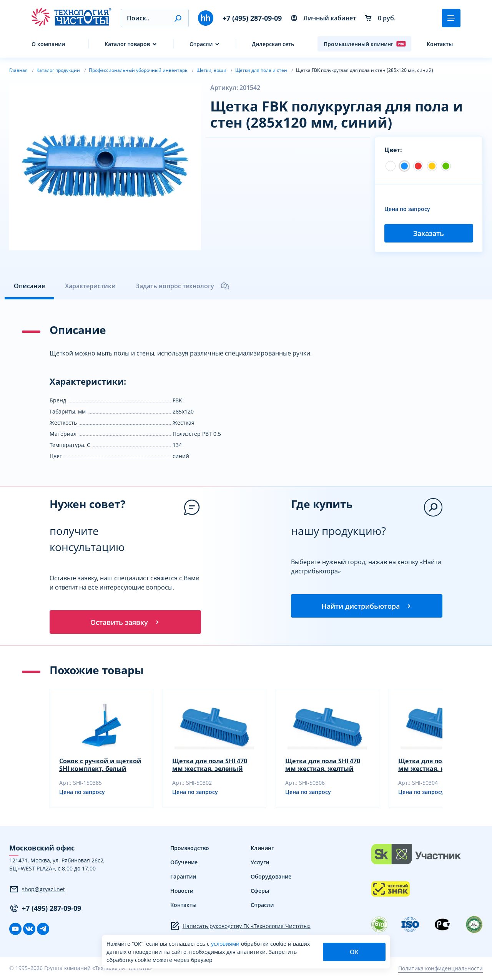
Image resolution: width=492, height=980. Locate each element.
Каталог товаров (127, 44)
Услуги (260, 863)
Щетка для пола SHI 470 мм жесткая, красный (436, 766)
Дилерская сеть (273, 44)
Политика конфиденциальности (440, 969)
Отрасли (201, 44)
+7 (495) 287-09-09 (252, 18)
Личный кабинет (323, 18)
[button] (178, 18)
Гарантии (183, 878)
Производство (190, 849)
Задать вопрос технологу (183, 286)
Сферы (260, 892)
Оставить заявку (125, 623)
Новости (182, 892)
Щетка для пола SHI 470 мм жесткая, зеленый (210, 766)
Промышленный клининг (365, 44)
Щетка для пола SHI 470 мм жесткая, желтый (323, 766)
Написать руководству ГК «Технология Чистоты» (240, 927)
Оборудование (271, 878)
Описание (29, 286)
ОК (354, 952)
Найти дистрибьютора (367, 606)
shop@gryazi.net (37, 890)
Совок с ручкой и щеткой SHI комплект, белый (100, 766)
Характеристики (90, 286)
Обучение (184, 863)
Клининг (262, 849)
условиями (226, 944)
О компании (48, 44)
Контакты (440, 44)
